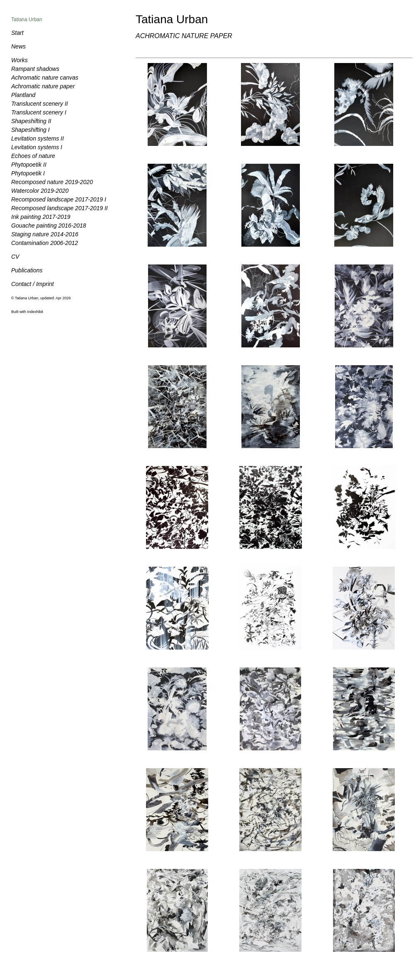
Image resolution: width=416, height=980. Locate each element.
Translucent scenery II (40, 104)
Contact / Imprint (33, 284)
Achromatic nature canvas (45, 78)
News (18, 46)
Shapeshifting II (31, 121)
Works (19, 60)
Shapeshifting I (30, 130)
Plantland (23, 95)
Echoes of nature (33, 156)
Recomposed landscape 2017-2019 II (60, 208)
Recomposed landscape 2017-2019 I (59, 199)
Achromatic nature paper (43, 86)
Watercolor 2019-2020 (40, 191)
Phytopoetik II (29, 165)
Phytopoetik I (28, 173)
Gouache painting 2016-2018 (49, 226)
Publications (27, 270)
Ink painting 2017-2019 (41, 217)
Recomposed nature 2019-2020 (52, 182)
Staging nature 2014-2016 (45, 234)
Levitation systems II (38, 138)
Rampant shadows (35, 69)
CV (15, 257)
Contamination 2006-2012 (45, 243)
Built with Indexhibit (27, 312)
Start (17, 33)
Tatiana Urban (27, 19)
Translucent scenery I (39, 112)
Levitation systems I (37, 147)
